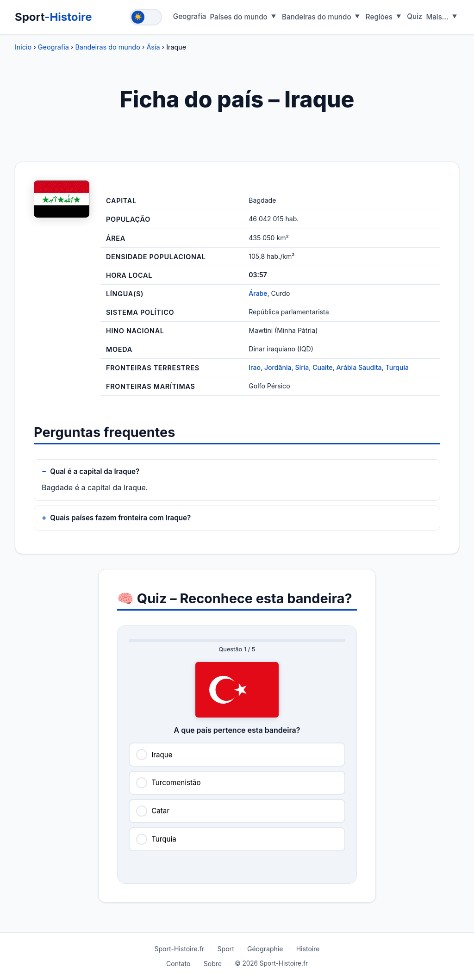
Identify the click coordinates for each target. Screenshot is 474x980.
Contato (178, 964)
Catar (160, 811)
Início (23, 47)
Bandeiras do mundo (107, 47)
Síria (302, 367)
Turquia (397, 367)
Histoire (308, 949)
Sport (53, 17)
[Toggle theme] (146, 17)
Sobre (213, 964)
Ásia (153, 47)
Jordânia (278, 367)
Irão (255, 367)
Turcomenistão (176, 783)
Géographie (265, 949)
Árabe (258, 293)
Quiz (415, 16)
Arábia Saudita (359, 367)
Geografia (190, 16)
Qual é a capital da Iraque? (95, 471)
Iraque (162, 755)
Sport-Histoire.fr (179, 949)
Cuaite (322, 367)
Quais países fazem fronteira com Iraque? (120, 518)
